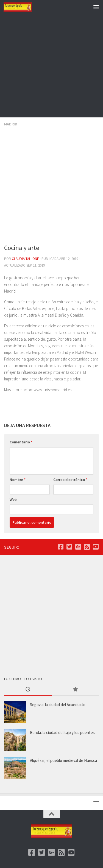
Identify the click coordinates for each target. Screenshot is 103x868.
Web (13, 499)
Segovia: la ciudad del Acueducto (58, 705)
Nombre (18, 480)
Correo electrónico (70, 480)
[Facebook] (60, 547)
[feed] (87, 547)
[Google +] (78, 547)
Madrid (11, 124)
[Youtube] (96, 547)
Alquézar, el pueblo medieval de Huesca (63, 760)
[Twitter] (69, 547)
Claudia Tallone (25, 259)
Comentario (21, 442)
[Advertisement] (51, 66)
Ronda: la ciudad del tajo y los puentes (62, 732)
